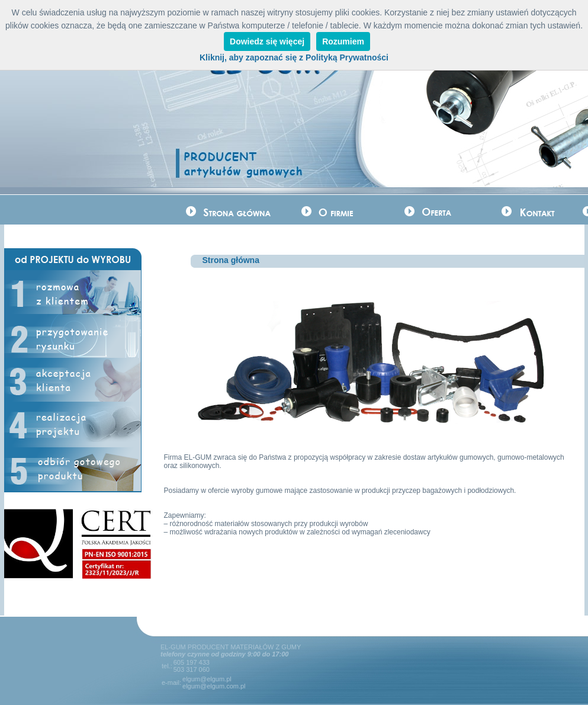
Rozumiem (343, 41)
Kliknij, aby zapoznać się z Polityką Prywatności (294, 57)
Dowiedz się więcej (267, 41)
